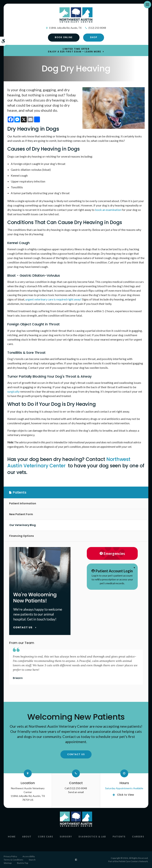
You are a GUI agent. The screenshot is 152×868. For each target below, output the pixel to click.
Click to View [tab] (126, 795)
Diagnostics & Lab (92, 837)
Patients (119, 837)
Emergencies (112, 553)
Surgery (66, 837)
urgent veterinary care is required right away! (53, 299)
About (27, 837)
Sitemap (8, 863)
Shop (94, 37)
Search (32, 860)
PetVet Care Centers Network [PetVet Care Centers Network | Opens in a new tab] (133, 861)
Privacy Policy (10, 856)
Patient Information (23, 503)
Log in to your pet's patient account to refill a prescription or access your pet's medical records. (112, 576)
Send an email (76, 792)
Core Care (46, 837)
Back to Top (23, 863)
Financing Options (22, 536)
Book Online (64, 37)
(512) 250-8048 (97, 28)
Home (12, 837)
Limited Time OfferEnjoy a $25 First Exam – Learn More (75, 50)
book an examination (108, 210)
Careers (138, 837)
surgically (13, 391)
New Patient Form (21, 514)
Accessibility (29, 856)
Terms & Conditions (13, 860)
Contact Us (76, 754)
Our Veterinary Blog (23, 525)
